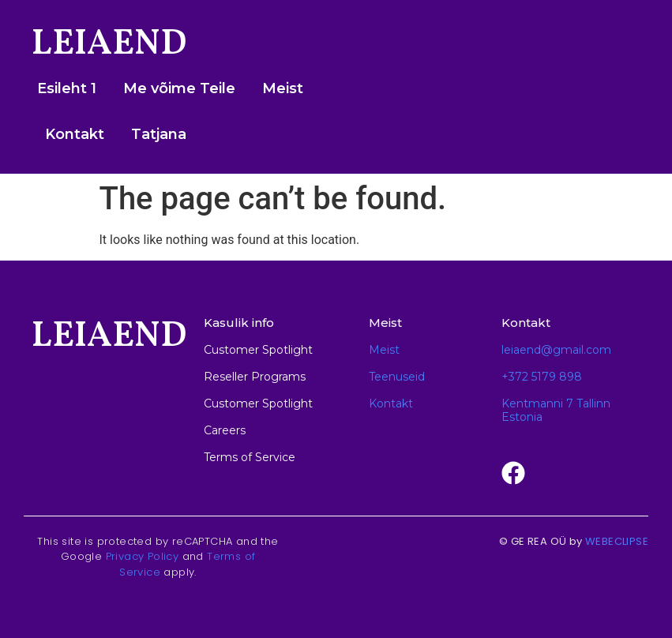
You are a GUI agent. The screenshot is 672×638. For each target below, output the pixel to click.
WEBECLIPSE (617, 541)
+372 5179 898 (542, 377)
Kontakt (75, 134)
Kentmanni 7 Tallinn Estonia (556, 410)
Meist (283, 88)
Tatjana (159, 134)
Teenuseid (397, 377)
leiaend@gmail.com (556, 350)
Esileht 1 (67, 88)
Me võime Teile (179, 88)
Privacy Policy (143, 556)
